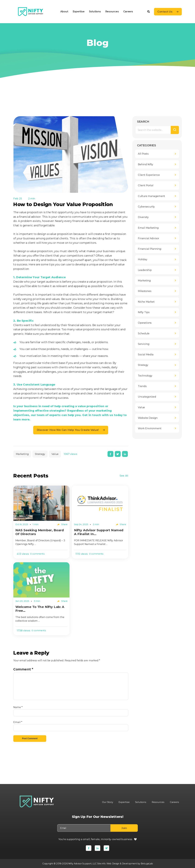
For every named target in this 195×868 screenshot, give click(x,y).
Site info (101, 863)
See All (124, 476)
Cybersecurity (146, 207)
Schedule (144, 333)
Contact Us (165, 12)
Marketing (22, 454)
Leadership (145, 270)
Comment (23, 670)
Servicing (144, 344)
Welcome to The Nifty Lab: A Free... (41, 609)
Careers (128, 11)
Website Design (148, 418)
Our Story (106, 802)
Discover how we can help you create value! (68, 430)
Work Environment (150, 429)
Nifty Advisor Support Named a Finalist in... (100, 532)
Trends (142, 386)
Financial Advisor (148, 238)
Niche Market (146, 302)
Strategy (40, 454)
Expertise (78, 11)
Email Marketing (148, 228)
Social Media (146, 355)
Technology (145, 376)
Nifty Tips (144, 312)
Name (18, 708)
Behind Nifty (145, 164)
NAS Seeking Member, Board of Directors (41, 532)
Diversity (143, 217)
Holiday (143, 259)
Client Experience (149, 175)
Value (55, 454)
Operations (145, 323)
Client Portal (146, 186)
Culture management (151, 196)
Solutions (95, 11)
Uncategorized (147, 397)
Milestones (144, 291)
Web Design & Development (122, 863)
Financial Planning (149, 249)
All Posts (143, 154)
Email (18, 723)
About (64, 11)
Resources (112, 11)
